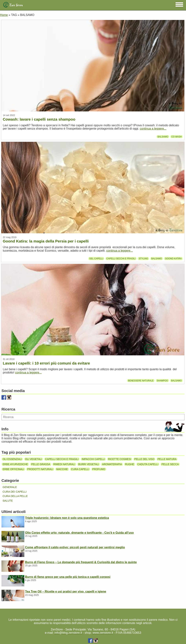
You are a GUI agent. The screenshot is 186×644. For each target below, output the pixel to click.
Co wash (177, 137)
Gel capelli (96, 259)
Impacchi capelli (93, 459)
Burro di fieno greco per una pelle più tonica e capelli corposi (68, 577)
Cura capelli (80, 469)
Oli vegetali (34, 459)
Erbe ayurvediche (15, 464)
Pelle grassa (41, 464)
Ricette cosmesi (120, 459)
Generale (10, 487)
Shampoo (162, 380)
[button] (179, 4)
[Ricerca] (93, 417)
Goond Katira (173, 259)
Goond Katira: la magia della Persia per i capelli (46, 241)
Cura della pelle (15, 496)
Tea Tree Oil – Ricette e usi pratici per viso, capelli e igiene (66, 591)
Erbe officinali (13, 469)
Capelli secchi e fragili (121, 259)
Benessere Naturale (141, 380)
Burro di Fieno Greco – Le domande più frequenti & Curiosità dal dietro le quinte (81, 562)
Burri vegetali (89, 464)
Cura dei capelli (15, 492)
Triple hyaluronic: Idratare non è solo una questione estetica (67, 518)
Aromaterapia (112, 464)
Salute (8, 501)
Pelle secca (170, 464)
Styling (143, 259)
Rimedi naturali (64, 464)
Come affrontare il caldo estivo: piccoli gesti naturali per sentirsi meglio (75, 547)
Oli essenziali (12, 459)
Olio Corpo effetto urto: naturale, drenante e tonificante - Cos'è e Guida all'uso (79, 533)
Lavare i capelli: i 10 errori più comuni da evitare (46, 363)
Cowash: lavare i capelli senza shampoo (39, 119)
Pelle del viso (144, 459)
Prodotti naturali (40, 469)
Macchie (62, 469)
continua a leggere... (153, 129)
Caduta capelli (148, 464)
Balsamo (163, 137)
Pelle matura (167, 459)
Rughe (130, 464)
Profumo (99, 469)
